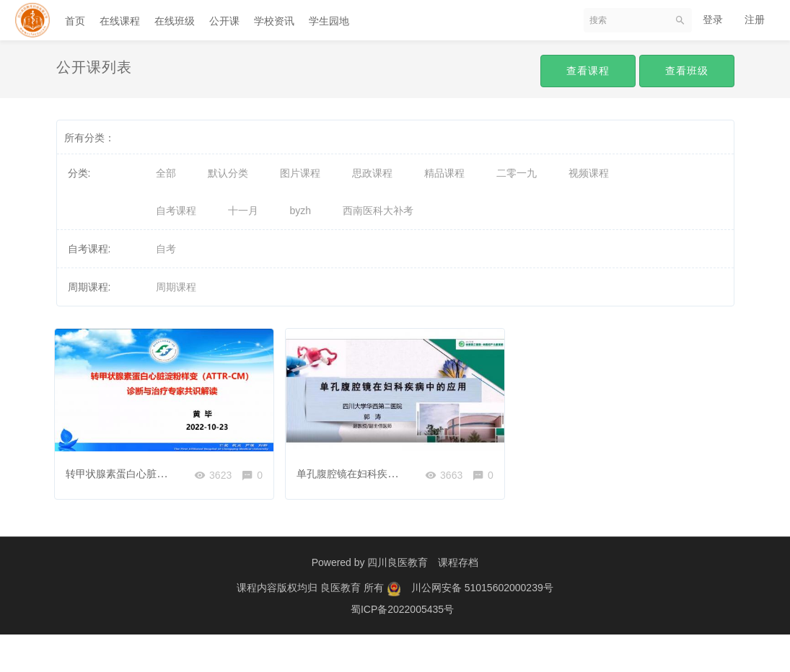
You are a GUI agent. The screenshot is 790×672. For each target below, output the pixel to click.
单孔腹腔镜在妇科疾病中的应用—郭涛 (385, 470)
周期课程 (176, 287)
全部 (166, 173)
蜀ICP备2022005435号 (402, 647)
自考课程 (176, 211)
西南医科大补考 (378, 211)
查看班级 (687, 71)
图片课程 (300, 173)
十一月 (243, 211)
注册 (755, 19)
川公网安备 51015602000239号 (482, 625)
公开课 (224, 21)
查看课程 (588, 71)
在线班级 (175, 21)
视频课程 (589, 173)
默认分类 (228, 173)
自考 (166, 249)
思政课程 (372, 173)
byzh (301, 211)
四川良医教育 (398, 600)
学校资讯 (274, 21)
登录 (713, 19)
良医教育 (342, 625)
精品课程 (444, 173)
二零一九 (517, 173)
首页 (75, 21)
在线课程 (120, 21)
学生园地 (329, 21)
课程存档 (458, 600)
